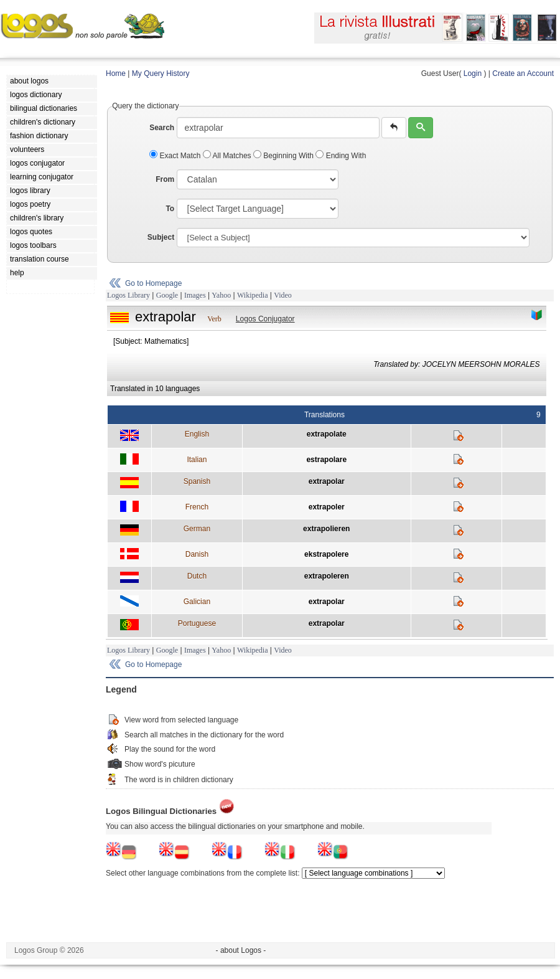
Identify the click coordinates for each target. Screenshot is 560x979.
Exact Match (176, 156)
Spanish (197, 481)
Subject (161, 237)
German (197, 529)
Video (283, 295)
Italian (197, 460)
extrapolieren (326, 529)
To (170, 209)
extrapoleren (327, 576)
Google (167, 295)
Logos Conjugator (265, 319)
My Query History (161, 73)
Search (162, 128)
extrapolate (327, 434)
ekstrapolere (326, 554)
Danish (197, 554)
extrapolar (327, 481)
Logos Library (128, 295)
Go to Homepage (153, 283)
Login (473, 73)
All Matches (228, 156)
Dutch (197, 576)
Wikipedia (253, 295)
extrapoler (327, 507)
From (165, 179)
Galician (197, 602)
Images (195, 295)
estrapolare (326, 460)
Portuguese (197, 623)
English (197, 434)
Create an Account (523, 73)
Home (116, 73)
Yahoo (221, 295)
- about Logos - (241, 950)
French (197, 507)
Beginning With (284, 156)
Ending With (341, 156)
